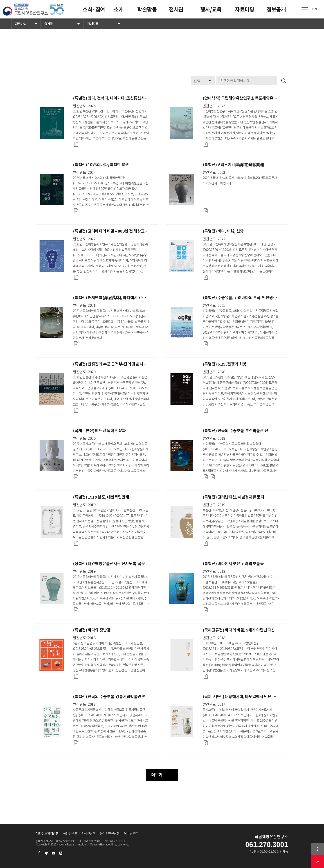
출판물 (49, 24)
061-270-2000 (92, 841)
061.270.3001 (267, 845)
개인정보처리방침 (47, 834)
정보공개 (276, 10)
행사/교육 (211, 10)
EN (315, 9)
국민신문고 (70, 834)
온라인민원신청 (110, 834)
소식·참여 (94, 10)
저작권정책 (89, 834)
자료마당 (245, 10)
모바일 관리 (131, 834)
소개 (119, 10)
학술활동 (147, 10)
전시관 (176, 10)
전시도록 (93, 24)
